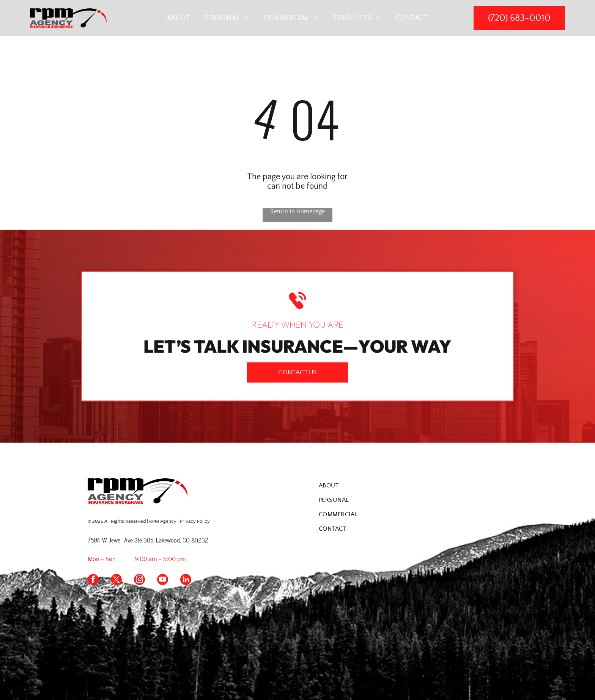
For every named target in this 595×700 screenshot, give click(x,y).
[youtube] (163, 580)
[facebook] (93, 580)
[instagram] (139, 580)
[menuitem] (179, 18)
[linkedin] (186, 580)
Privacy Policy (195, 521)
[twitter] (116, 580)
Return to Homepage (297, 211)
